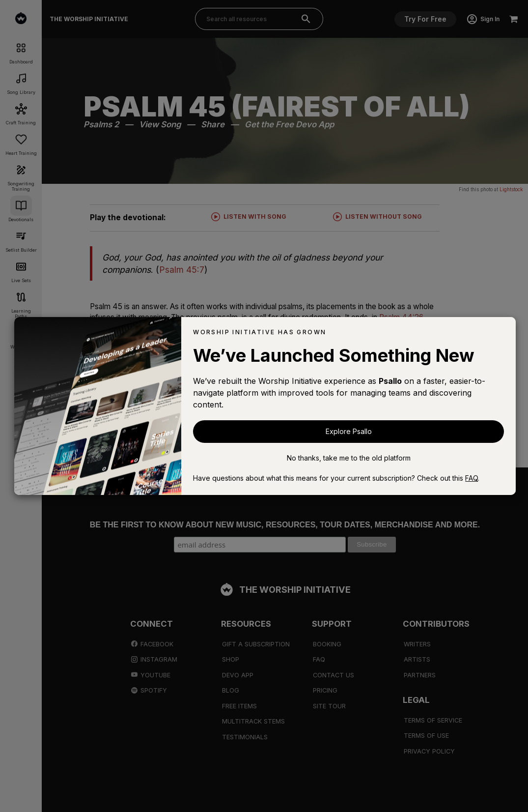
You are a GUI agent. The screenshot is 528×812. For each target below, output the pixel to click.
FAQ (472, 478)
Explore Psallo (349, 431)
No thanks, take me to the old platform (349, 458)
